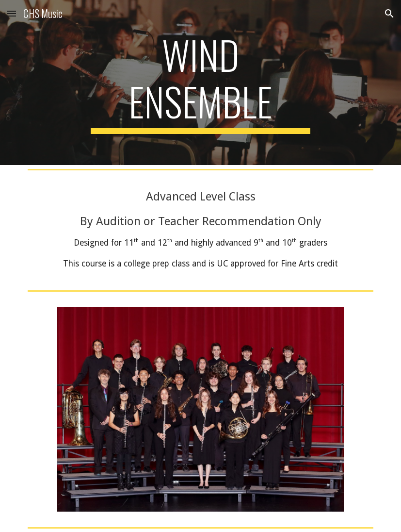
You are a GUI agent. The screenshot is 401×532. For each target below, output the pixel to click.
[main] (200, 83)
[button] (12, 13)
